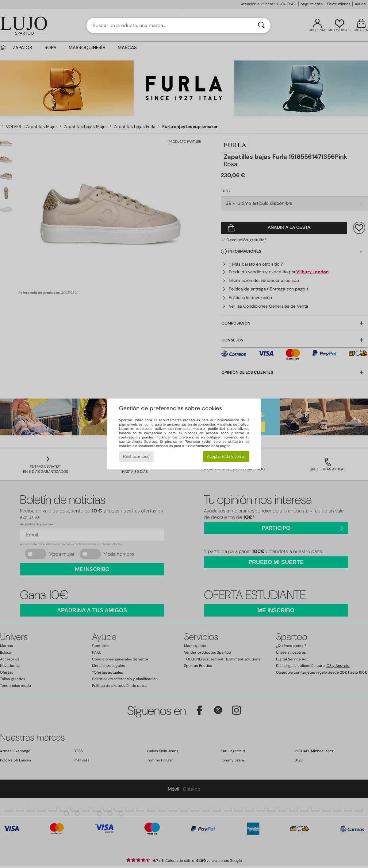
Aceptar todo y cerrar (226, 456)
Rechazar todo (136, 456)
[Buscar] (261, 25)
